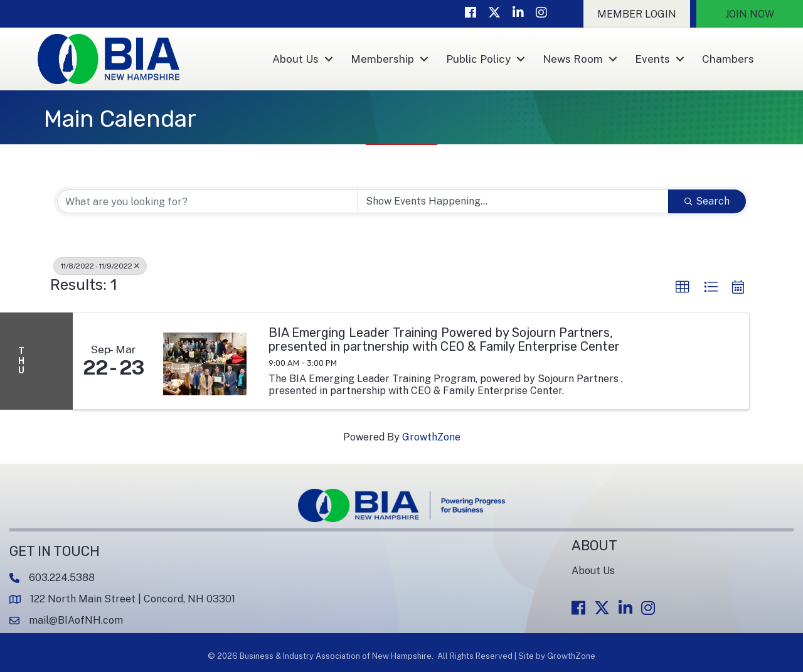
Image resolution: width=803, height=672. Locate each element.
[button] (637, 14)
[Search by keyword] (208, 201)
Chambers (728, 59)
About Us (295, 59)
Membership (382, 59)
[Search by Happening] (513, 201)
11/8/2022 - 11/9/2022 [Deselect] (100, 266)
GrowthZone (431, 437)
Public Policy (478, 59)
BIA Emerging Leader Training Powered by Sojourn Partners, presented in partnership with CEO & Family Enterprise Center (444, 339)
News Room (573, 59)
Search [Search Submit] (707, 201)
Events (652, 59)
